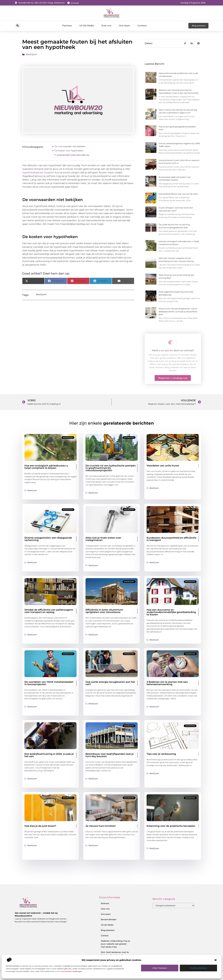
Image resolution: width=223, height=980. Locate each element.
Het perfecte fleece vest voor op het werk (178, 194)
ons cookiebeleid (64, 971)
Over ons (106, 26)
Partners (67, 26)
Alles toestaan (160, 968)
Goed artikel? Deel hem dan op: (73, 155)
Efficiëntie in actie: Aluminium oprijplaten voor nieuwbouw (104, 611)
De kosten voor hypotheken (69, 151)
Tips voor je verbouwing (161, 754)
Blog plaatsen (108, 930)
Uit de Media (107, 925)
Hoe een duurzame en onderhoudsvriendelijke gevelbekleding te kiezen (171, 612)
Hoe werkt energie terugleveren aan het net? (110, 683)
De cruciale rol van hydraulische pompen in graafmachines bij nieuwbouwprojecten (111, 468)
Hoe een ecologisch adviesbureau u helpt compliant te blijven (46, 467)
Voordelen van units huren (163, 466)
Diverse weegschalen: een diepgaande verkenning (48, 539)
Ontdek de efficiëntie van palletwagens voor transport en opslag (49, 611)
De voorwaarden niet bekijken (70, 146)
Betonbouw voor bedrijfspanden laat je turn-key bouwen (110, 755)
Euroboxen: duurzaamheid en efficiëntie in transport (171, 539)
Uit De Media (87, 26)
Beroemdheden (109, 919)
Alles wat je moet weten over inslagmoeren (103, 539)
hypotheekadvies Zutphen (38, 173)
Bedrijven (32, 54)
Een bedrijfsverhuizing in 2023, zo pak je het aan (49, 755)
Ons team (124, 26)
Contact (142, 26)
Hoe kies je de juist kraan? (40, 826)
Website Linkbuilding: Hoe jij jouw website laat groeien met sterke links (115, 944)
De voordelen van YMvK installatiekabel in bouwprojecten (49, 683)
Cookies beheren (198, 968)
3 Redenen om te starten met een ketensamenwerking (167, 683)
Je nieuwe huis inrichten (101, 826)
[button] (216, 960)
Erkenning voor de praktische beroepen (171, 826)
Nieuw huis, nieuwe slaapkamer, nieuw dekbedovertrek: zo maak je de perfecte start (178, 311)
